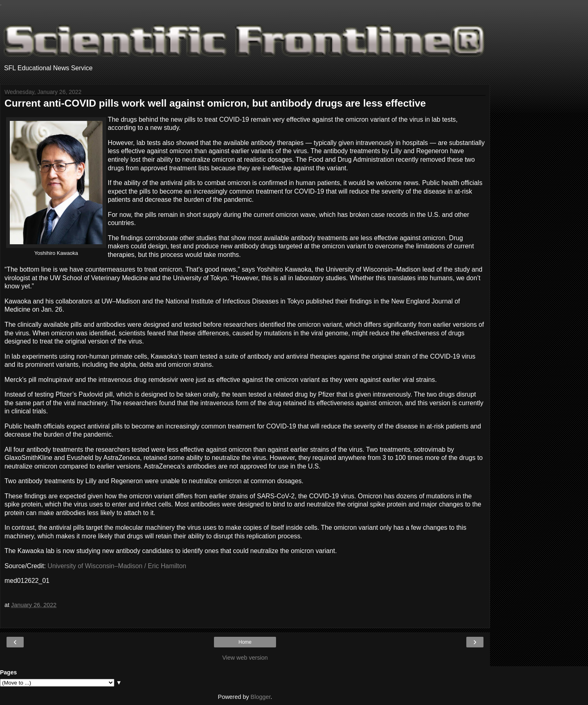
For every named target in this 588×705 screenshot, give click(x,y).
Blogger (261, 697)
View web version (245, 658)
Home (245, 642)
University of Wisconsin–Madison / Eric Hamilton (117, 566)
